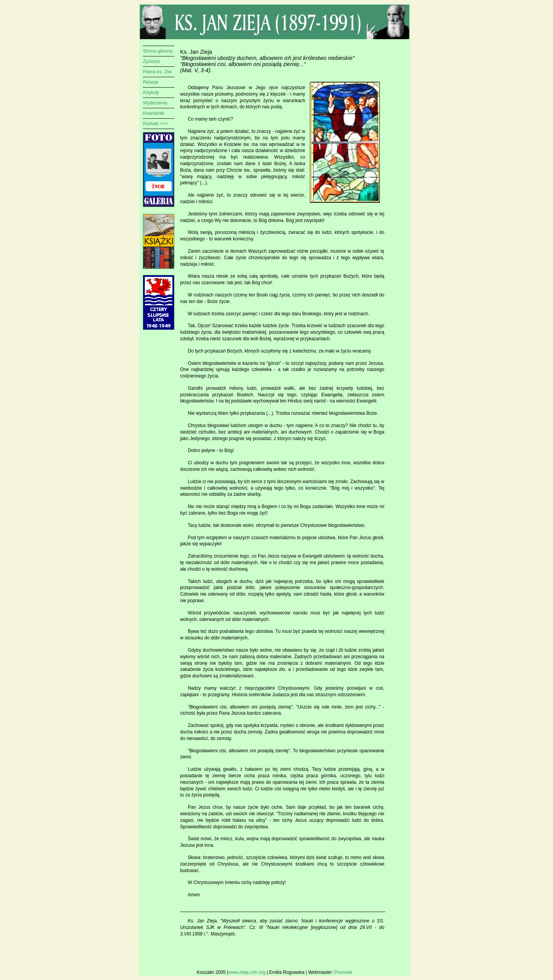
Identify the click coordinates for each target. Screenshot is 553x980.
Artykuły (151, 93)
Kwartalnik (153, 113)
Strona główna (158, 51)
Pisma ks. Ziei (157, 72)
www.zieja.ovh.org (247, 972)
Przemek (343, 972)
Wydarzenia (155, 103)
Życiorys (151, 61)
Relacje (151, 82)
